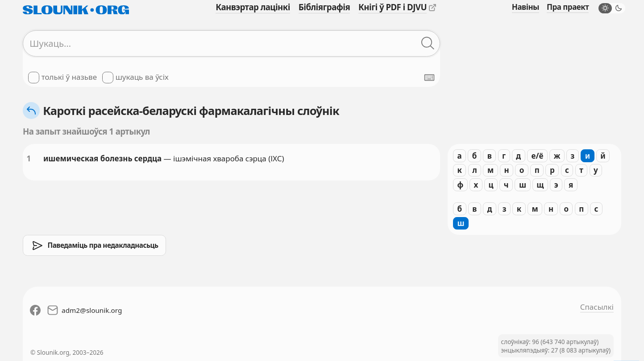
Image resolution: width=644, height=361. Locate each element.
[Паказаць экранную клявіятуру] (429, 78)
